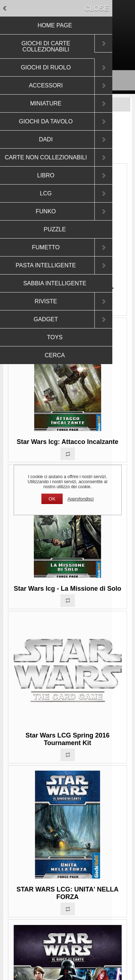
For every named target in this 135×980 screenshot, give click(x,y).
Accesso (81, 52)
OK (52, 499)
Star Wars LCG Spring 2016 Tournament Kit (67, 739)
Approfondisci (80, 499)
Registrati (55, 52)
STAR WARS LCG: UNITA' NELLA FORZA (68, 893)
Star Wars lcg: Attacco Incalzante (67, 442)
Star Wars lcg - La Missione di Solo (67, 589)
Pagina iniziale (41, 126)
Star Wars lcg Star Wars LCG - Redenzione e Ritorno (67, 292)
